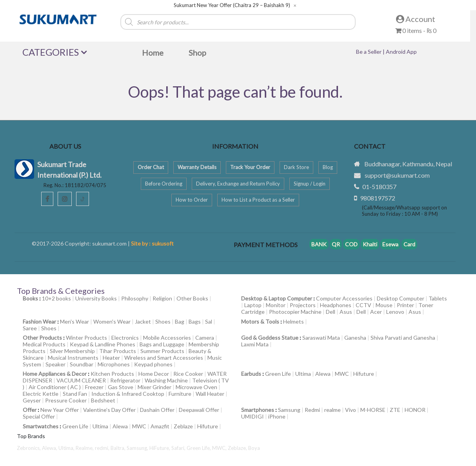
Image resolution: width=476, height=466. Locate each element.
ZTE (395, 410)
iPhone (277, 416)
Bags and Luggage (162, 344)
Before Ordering (164, 184)
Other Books (192, 298)
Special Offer (39, 416)
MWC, (220, 448)
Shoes (163, 321)
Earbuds (251, 374)
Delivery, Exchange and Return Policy (238, 184)
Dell (331, 312)
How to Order (192, 200)
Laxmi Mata (255, 344)
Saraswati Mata (321, 338)
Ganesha (355, 338)
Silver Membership (72, 351)
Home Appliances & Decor (55, 374)
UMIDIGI (253, 416)
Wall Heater (210, 394)
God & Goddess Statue (270, 338)
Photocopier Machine (295, 312)
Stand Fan (75, 394)
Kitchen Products (112, 374)
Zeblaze (183, 426)
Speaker (55, 364)
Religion (162, 298)
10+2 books (56, 298)
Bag (180, 321)
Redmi (312, 410)
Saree (30, 328)
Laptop (253, 305)
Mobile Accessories (167, 338)
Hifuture (364, 374)
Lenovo (395, 312)
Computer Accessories (344, 298)
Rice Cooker (188, 374)
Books (30, 298)
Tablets (438, 298)
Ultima (303, 374)
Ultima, (67, 448)
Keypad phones (153, 364)
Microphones (114, 364)
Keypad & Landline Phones (103, 344)
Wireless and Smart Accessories (164, 358)
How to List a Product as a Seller (258, 200)
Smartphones (258, 410)
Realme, (85, 448)
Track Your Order (250, 167)
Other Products (42, 338)
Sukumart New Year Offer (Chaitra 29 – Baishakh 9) (232, 5)
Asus (346, 312)
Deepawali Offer (199, 410)
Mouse (384, 305)
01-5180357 (379, 187)
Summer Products (162, 351)
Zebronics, (29, 448)
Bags (195, 321)
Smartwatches (41, 426)
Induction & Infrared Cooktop (128, 394)
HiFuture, (160, 448)
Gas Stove (121, 387)
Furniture (180, 394)
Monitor (276, 305)
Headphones (336, 305)
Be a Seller (369, 52)
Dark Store (296, 167)
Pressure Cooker (66, 400)
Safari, (179, 448)
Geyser (32, 400)
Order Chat (151, 167)
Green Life (278, 374)
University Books (96, 298)
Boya (254, 448)
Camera (205, 338)
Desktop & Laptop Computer (277, 298)
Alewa (323, 374)
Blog (328, 167)
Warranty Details (197, 167)
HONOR (415, 410)
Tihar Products (118, 351)
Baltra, (119, 448)
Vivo (351, 410)
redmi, (103, 448)
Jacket (143, 321)
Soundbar (82, 364)
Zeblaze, (238, 448)
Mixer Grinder (154, 387)
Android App (401, 52)
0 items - (416, 30)
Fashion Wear (39, 321)
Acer (376, 312)
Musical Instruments (73, 358)
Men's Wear (74, 321)
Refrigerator (125, 380)
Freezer (94, 387)
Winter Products (86, 338)
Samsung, (138, 448)
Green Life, (199, 448)
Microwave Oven (196, 387)
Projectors (303, 305)
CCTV (363, 305)
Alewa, (50, 448)
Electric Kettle (41, 394)
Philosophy (135, 298)
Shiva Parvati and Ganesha (403, 338)
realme (332, 410)
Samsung (289, 410)
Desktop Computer (401, 298)
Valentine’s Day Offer (109, 410)
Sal (209, 321)
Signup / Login (310, 184)
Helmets (293, 321)
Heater (111, 358)
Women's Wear (112, 321)
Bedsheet (103, 400)
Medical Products (44, 344)
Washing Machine (166, 380)
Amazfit (160, 426)
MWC (342, 374)
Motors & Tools (260, 321)
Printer (405, 305)
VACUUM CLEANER (81, 380)
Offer (30, 410)
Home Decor (154, 374)
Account (416, 19)
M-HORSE (373, 410)
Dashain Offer (157, 410)
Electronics (125, 338)
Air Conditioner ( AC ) (55, 387)
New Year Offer (60, 410)
